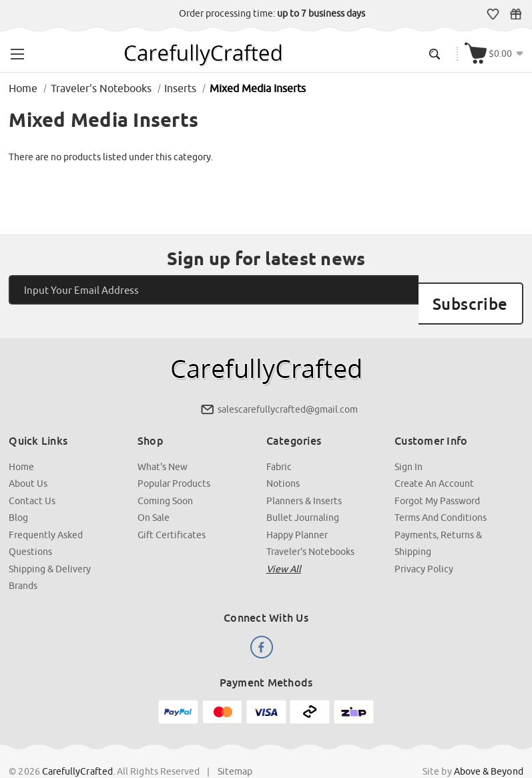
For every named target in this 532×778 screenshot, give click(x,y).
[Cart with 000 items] (497, 51)
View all (284, 544)
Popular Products (175, 461)
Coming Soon (166, 477)
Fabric (279, 444)
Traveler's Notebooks (310, 528)
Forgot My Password (437, 477)
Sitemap (236, 744)
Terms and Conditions (440, 494)
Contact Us (33, 477)
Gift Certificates (518, 14)
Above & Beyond (487, 744)
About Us (29, 461)
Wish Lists (496, 14)
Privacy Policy (423, 544)
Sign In (408, 444)
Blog (20, 494)
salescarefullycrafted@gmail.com (288, 388)
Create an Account (434, 461)
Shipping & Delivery (51, 544)
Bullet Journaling (303, 494)
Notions (283, 461)
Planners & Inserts (304, 477)
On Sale (154, 494)
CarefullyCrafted (79, 744)
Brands (24, 561)
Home (23, 444)
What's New (163, 444)
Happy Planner (297, 511)
